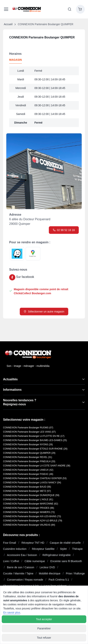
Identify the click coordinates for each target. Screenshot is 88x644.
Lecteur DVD (47, 567)
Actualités (10, 379)
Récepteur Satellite (43, 549)
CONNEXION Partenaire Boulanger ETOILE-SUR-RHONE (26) (35, 449)
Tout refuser (44, 638)
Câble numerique (35, 561)
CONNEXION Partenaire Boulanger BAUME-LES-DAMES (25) (35, 440)
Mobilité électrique (50, 573)
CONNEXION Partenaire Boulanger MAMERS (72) (29, 512)
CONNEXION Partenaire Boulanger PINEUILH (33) (29, 461)
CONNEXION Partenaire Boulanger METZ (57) (27, 491)
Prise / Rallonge (75, 573)
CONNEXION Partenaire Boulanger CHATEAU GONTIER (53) (35, 478)
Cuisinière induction (15, 549)
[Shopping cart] (80, 9)
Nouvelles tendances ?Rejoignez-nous (20, 402)
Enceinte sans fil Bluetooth (66, 561)
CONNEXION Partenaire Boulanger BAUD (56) (27, 487)
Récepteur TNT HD (33, 543)
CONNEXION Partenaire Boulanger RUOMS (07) (28, 428)
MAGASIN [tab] (15, 60)
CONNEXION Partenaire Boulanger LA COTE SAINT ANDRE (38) (37, 466)
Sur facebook (25, 277)
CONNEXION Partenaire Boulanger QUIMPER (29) (29, 453)
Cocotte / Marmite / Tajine (18, 573)
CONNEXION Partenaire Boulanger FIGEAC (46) (28, 474)
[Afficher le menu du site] (5, 9)
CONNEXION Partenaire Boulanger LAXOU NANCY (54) (32, 483)
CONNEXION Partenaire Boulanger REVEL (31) (28, 457)
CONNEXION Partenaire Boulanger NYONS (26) (28, 445)
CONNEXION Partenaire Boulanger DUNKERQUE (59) (31, 495)
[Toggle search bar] (70, 9)
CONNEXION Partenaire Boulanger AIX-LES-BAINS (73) (32, 516)
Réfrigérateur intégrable (57, 555)
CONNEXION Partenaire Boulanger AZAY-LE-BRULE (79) (33, 521)
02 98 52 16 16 (64, 230)
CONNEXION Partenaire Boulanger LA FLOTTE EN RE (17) (34, 436)
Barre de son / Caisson (20, 567)
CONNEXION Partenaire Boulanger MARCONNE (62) (31, 504)
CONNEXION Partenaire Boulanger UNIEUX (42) (28, 470)
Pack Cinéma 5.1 (59, 580)
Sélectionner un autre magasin (44, 312)
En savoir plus (12, 612)
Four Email (10, 543)
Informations (12, 390)
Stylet (63, 549)
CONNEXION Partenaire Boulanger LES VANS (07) (29, 432)
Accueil (8, 24)
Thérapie (77, 549)
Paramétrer (44, 628)
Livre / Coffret (11, 561)
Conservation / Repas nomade (25, 580)
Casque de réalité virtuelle (65, 543)
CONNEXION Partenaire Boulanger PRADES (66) (29, 508)
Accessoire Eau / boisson (22, 555)
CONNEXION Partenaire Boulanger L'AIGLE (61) (28, 499)
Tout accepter (44, 619)
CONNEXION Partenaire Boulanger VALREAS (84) (29, 525)
